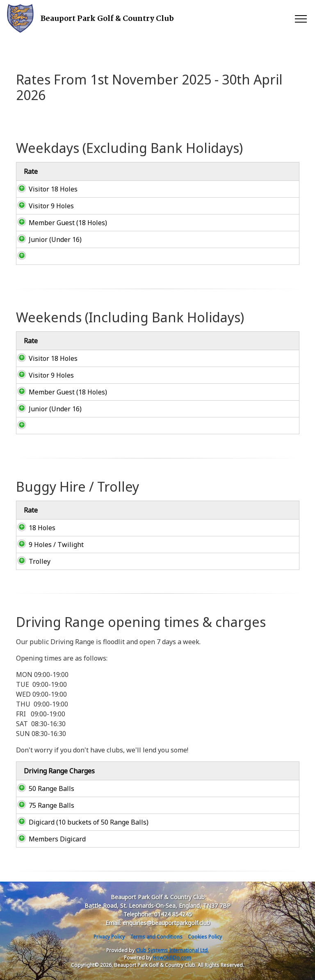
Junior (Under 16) (47, 239)
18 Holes (34, 528)
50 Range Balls (43, 789)
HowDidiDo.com (172, 958)
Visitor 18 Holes (45, 189)
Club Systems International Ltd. (172, 950)
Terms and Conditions (156, 937)
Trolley (31, 561)
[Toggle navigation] (300, 18)
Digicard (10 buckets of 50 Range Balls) (80, 822)
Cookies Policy (205, 937)
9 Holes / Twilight (48, 545)
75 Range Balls (43, 805)
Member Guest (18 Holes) (60, 223)
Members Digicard (49, 839)
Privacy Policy (109, 937)
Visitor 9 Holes (43, 206)
